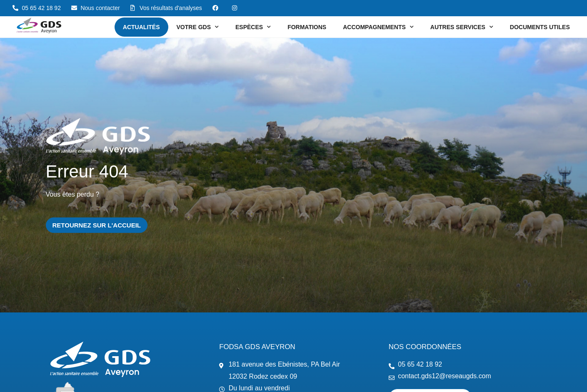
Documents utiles (540, 27)
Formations (307, 27)
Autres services (462, 27)
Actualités (141, 27)
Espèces (253, 27)
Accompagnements (378, 27)
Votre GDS (198, 27)
